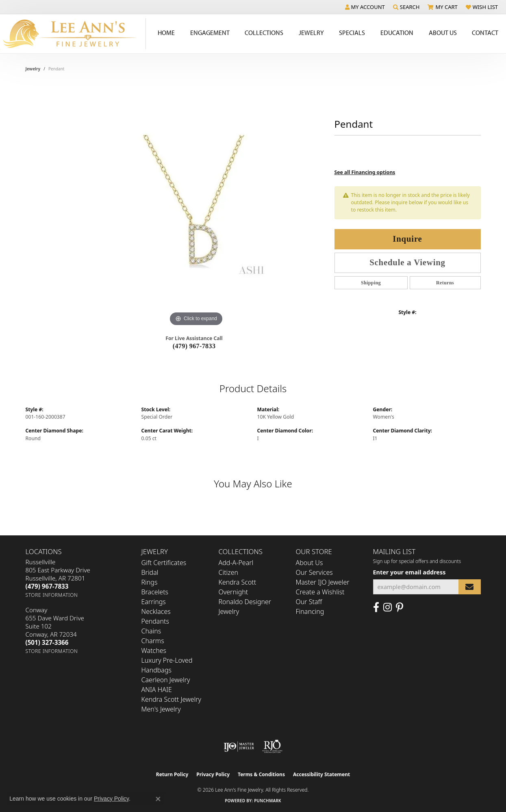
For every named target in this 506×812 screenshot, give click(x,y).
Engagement (210, 33)
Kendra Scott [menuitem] (238, 582)
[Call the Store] (47, 586)
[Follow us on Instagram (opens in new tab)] (388, 607)
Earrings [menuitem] (154, 602)
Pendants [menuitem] (155, 621)
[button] (365, 7)
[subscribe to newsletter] (469, 587)
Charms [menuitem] (153, 641)
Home (166, 33)
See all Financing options (365, 172)
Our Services (314, 572)
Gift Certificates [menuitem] (164, 563)
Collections (264, 33)
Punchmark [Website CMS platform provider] (268, 801)
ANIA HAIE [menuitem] (157, 690)
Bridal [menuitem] (150, 572)
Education (397, 33)
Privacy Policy (213, 774)
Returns (445, 283)
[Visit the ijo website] (239, 747)
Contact (485, 33)
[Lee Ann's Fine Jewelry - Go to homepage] (73, 34)
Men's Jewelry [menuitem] (161, 709)
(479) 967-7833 (194, 346)
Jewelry (311, 33)
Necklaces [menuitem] (156, 611)
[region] (196, 206)
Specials (352, 33)
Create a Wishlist (320, 592)
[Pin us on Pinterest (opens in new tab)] (400, 607)
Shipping (371, 283)
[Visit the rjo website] (272, 747)
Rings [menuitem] (150, 582)
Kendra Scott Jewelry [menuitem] (172, 699)
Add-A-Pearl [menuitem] (236, 563)
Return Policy (172, 774)
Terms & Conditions (261, 774)
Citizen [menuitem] (229, 572)
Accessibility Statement (321, 774)
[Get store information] (52, 595)
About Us (443, 33)
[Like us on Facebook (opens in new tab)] (376, 607)
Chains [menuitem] (151, 631)
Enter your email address (409, 572)
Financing (310, 611)
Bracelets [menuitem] (155, 592)
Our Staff (309, 602)
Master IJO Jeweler (323, 582)
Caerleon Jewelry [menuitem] (166, 680)
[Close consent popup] (158, 799)
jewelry (33, 69)
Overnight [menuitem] (233, 592)
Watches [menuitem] (154, 650)
